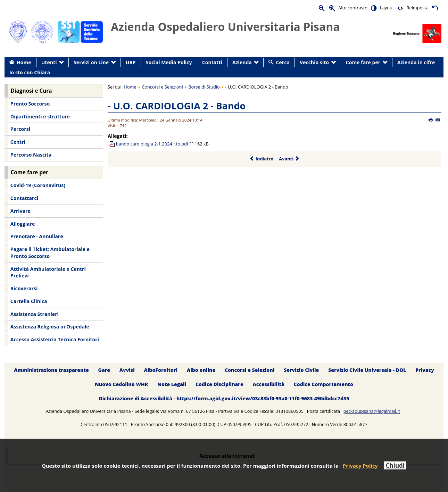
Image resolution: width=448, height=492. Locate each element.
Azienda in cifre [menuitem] (416, 62)
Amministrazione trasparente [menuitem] (51, 370)
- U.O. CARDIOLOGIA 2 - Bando (177, 106)
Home (130, 87)
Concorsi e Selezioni (162, 87)
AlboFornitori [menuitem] (161, 370)
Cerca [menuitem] (283, 62)
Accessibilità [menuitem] (269, 384)
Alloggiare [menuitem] (23, 224)
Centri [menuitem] (18, 142)
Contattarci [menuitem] (24, 198)
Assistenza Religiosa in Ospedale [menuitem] (50, 327)
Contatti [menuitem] (212, 62)
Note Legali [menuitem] (172, 384)
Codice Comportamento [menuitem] (323, 384)
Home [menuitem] (24, 62)
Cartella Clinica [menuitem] (29, 301)
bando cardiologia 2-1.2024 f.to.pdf (152, 144)
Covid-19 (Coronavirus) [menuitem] (38, 185)
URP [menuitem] (131, 62)
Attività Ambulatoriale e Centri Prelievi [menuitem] (48, 272)
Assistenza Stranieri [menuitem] (35, 314)
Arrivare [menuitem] (20, 211)
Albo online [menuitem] (201, 370)
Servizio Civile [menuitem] (301, 370)
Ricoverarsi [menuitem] (24, 288)
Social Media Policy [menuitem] (169, 62)
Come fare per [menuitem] (363, 62)
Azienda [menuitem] (242, 62)
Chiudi (395, 465)
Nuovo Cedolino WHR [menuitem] (121, 384)
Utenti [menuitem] (49, 62)
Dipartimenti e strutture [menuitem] (40, 116)
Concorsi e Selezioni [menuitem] (250, 370)
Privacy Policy (360, 466)
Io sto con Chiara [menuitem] (30, 72)
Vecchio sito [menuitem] (314, 62)
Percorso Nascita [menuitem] (31, 155)
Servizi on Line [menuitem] (91, 62)
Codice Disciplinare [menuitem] (219, 384)
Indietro (261, 159)
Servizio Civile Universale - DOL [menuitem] (367, 370)
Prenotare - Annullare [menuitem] (37, 236)
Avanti (289, 159)
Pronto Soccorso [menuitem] (30, 104)
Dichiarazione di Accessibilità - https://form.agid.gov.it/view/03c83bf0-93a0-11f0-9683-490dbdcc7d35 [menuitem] (224, 398)
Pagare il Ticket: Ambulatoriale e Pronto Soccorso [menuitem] (50, 253)
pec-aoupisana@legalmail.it (372, 411)
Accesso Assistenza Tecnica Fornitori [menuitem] (55, 339)
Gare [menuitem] (104, 370)
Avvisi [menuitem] (127, 370)
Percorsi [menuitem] (20, 129)
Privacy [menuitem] (425, 370)
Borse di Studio (204, 87)
